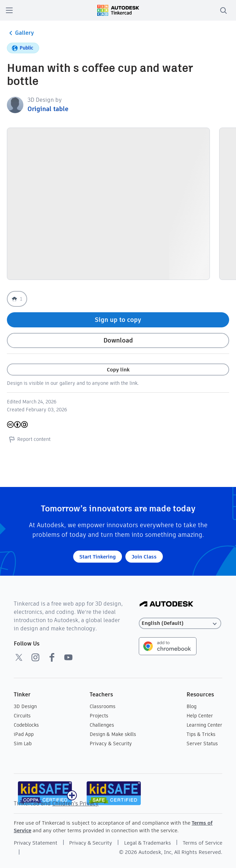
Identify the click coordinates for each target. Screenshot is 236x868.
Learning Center (204, 725)
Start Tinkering (98, 557)
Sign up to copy (118, 320)
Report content (29, 439)
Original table (48, 109)
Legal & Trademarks (148, 843)
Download (118, 340)
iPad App (24, 734)
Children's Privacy (75, 804)
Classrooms (103, 706)
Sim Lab (23, 744)
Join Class (144, 557)
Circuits (22, 716)
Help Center (200, 716)
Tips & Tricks (201, 734)
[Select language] (180, 623)
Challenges (102, 725)
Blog (192, 706)
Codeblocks (26, 725)
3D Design (25, 706)
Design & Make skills (113, 734)
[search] (223, 10)
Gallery (20, 33)
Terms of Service (203, 843)
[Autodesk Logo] (166, 604)
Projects (99, 716)
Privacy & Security (111, 744)
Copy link (118, 370)
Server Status (202, 744)
